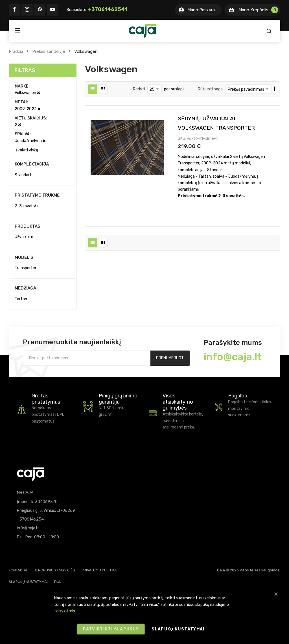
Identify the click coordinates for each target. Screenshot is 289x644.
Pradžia (16, 51)
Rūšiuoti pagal (211, 89)
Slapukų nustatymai (28, 582)
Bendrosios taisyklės (54, 570)
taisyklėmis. (65, 611)
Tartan (21, 299)
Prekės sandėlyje (49, 51)
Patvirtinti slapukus (111, 629)
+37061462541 (108, 9)
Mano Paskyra (201, 10)
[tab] (43, 70)
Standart (23, 175)
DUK (58, 582)
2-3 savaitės (27, 206)
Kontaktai (18, 570)
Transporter (26, 268)
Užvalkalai (24, 237)
